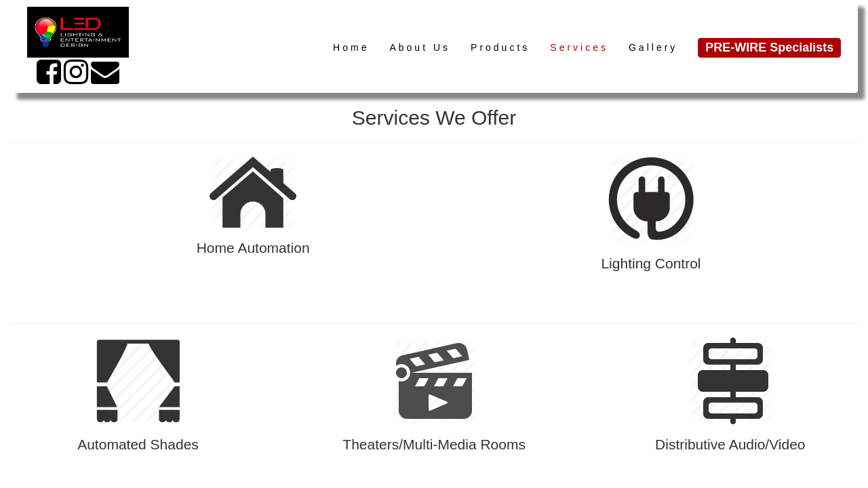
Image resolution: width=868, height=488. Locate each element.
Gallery (653, 47)
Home (351, 47)
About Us (420, 47)
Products (500, 47)
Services (579, 47)
